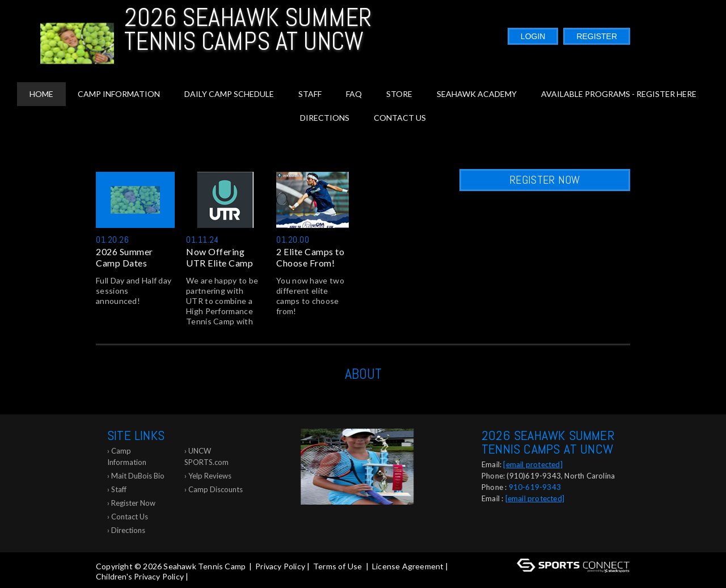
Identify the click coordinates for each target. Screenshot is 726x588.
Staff (310, 94)
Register (597, 36)
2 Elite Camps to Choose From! (310, 257)
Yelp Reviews (210, 476)
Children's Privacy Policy (140, 576)
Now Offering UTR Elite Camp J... (220, 257)
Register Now (545, 180)
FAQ (354, 94)
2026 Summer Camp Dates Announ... (124, 257)
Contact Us (400, 118)
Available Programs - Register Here (619, 94)
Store (399, 94)
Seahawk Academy (477, 94)
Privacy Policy (280, 566)
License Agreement (408, 566)
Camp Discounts (216, 489)
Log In (207, 576)
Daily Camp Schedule (229, 94)
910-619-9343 (535, 487)
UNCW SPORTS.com (206, 456)
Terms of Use (337, 566)
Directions (325, 118)
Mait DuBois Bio (138, 476)
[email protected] (533, 464)
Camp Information (119, 94)
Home (41, 94)
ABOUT (363, 374)
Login (533, 36)
